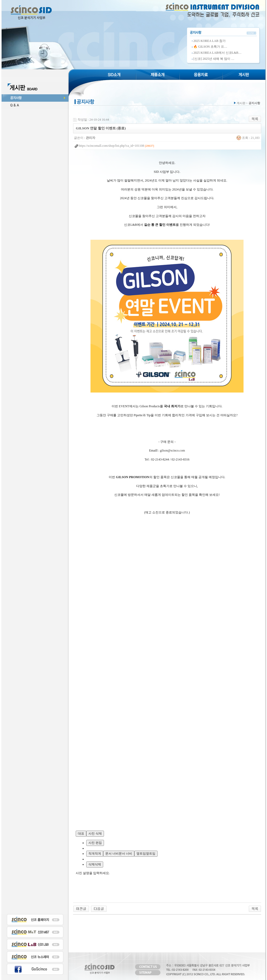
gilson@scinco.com (172, 450)
